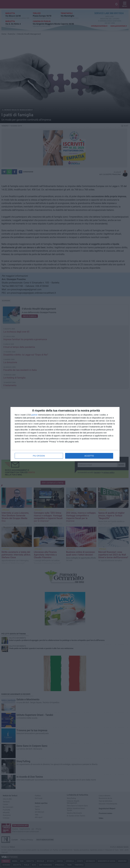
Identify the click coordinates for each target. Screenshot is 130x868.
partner (34, 415)
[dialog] (65, 434)
